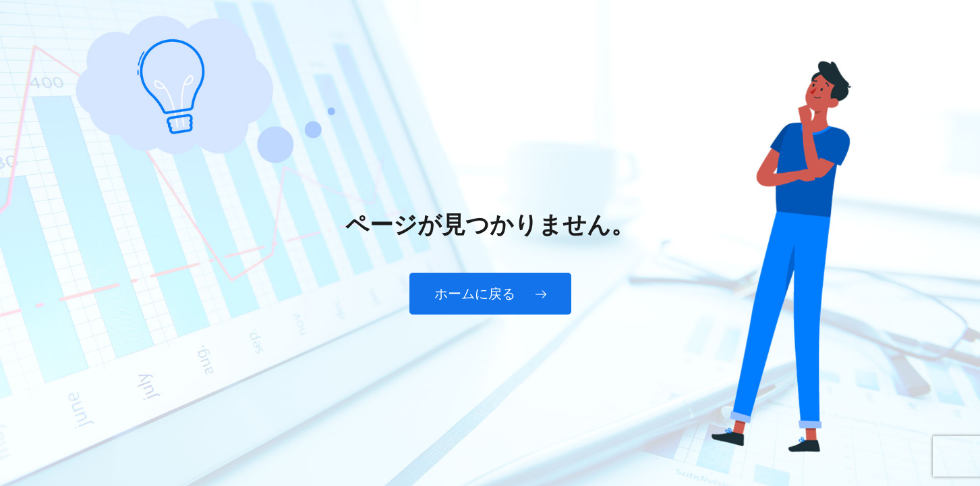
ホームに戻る (490, 294)
